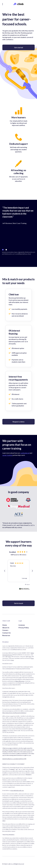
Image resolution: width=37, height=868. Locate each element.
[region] (18, 571)
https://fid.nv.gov (20, 681)
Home (5, 625)
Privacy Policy (24, 628)
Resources (6, 635)
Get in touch (19, 603)
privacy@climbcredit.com (17, 790)
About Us (6, 628)
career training (7, 455)
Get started (19, 47)
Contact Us (7, 633)
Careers (5, 630)
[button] (5, 571)
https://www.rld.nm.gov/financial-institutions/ (14, 713)
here (10, 657)
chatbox (4, 731)
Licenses (22, 625)
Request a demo (19, 422)
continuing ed (25, 453)
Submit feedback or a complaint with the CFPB (14, 759)
